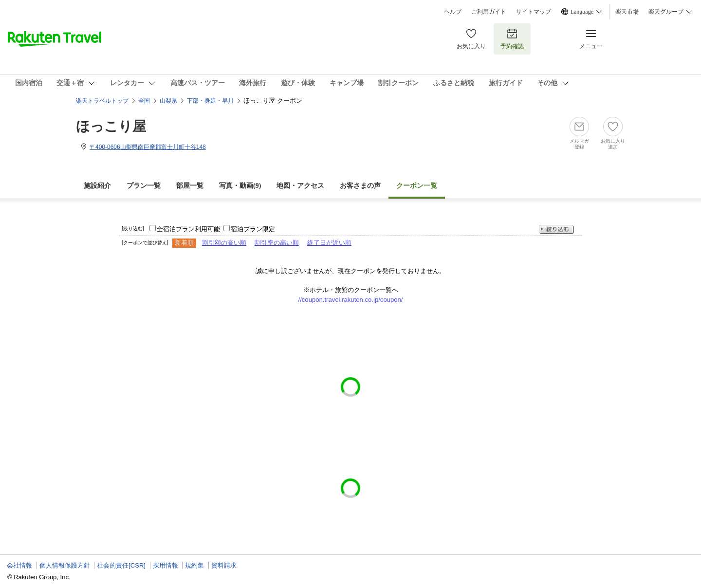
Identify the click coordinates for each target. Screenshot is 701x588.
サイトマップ (534, 12)
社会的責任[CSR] (121, 565)
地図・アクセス (300, 186)
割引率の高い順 (277, 243)
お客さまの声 (360, 186)
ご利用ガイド (489, 12)
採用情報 (166, 565)
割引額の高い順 (224, 243)
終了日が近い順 (329, 243)
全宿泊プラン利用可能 (188, 229)
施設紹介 (97, 186)
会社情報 (19, 565)
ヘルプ (453, 12)
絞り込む (556, 230)
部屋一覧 (190, 186)
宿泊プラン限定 (253, 229)
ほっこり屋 (111, 126)
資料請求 (224, 565)
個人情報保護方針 (65, 565)
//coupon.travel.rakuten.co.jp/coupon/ (351, 300)
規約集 (194, 565)
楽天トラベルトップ (102, 101)
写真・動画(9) (240, 186)
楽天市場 (627, 12)
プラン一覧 (144, 186)
